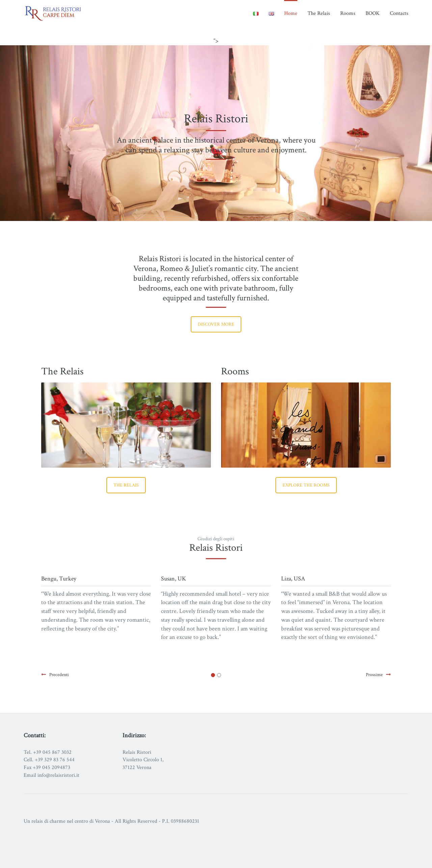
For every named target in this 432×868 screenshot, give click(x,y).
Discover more (216, 324)
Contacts (399, 13)
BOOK (373, 13)
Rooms (348, 13)
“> (216, 41)
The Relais (319, 13)
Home (291, 13)
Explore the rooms (306, 485)
